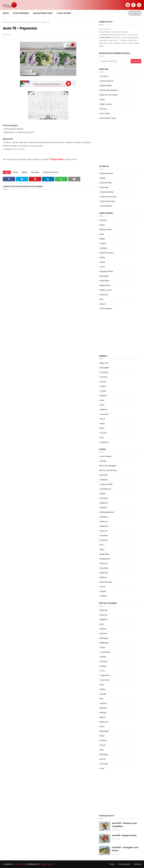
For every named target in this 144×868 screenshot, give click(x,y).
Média (24, 172)
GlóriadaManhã (107, 512)
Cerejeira (104, 480)
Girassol (104, 508)
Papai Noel (104, 281)
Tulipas (103, 591)
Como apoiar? (124, 864)
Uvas (102, 768)
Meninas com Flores (109, 95)
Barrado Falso (106, 229)
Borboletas (105, 368)
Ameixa (103, 629)
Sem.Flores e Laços (108, 118)
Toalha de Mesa (107, 192)
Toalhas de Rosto (24, 22)
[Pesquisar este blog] (115, 61)
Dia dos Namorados (109, 90)
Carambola (105, 652)
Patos (102, 423)
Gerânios (104, 503)
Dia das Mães (106, 86)
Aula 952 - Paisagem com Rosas (125, 849)
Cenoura (104, 661)
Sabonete (104, 187)
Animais (104, 220)
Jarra (102, 267)
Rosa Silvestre (106, 582)
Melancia (104, 722)
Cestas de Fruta (107, 81)
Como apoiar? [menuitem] (64, 13)
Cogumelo (105, 675)
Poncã (103, 745)
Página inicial (9, 22)
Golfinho (104, 410)
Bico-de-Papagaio (108, 466)
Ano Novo (104, 76)
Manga (103, 713)
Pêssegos (104, 754)
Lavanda (104, 535)
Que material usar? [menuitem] (43, 13)
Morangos (104, 731)
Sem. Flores (105, 113)
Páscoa (103, 109)
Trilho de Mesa (106, 206)
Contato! (137, 864)
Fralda (103, 178)
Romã (103, 759)
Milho (102, 727)
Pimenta (103, 740)
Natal (102, 99)
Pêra (102, 750)
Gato (102, 405)
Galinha (103, 396)
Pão (102, 299)
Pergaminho (105, 285)
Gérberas (104, 517)
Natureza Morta (107, 271)
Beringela (104, 638)
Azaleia (103, 461)
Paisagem (104, 276)
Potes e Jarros (106, 104)
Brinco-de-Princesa (108, 470)
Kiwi (102, 699)
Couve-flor (105, 680)
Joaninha (104, 414)
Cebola (103, 657)
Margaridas (105, 559)
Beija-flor (104, 363)
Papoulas (35, 172)
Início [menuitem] (6, 13)
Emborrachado (107, 173)
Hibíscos (104, 521)
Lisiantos (104, 540)
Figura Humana (107, 253)
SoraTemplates (19, 864)
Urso (102, 437)
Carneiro (104, 377)
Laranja (103, 703)
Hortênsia (104, 526)
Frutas (103, 262)
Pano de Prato (106, 183)
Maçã (103, 717)
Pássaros (104, 295)
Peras (102, 736)
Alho (102, 624)
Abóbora (104, 619)
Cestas (103, 243)
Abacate (104, 610)
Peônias (103, 577)
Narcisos (104, 563)
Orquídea (104, 568)
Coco (102, 671)
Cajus (103, 647)
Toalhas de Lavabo (108, 197)
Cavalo (103, 382)
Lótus (102, 549)
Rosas (103, 304)
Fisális (103, 689)
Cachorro (104, 372)
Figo (102, 685)
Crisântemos (106, 489)
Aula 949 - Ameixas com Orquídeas (124, 825)
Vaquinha (104, 442)
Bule (102, 234)
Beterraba (104, 643)
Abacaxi (104, 615)
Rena (102, 428)
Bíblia (102, 239)
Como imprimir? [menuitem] (21, 13)
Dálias (103, 494)
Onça (102, 419)
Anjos (102, 225)
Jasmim (104, 531)
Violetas (103, 596)
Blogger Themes (46, 864)
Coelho (103, 386)
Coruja (103, 391)
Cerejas (103, 666)
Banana (104, 633)
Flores (16, 172)
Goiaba (103, 694)
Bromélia (104, 475)
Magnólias (105, 554)
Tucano (103, 433)
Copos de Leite (106, 484)
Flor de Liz (104, 498)
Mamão (103, 708)
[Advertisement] (121, 142)
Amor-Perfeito (106, 456)
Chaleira (104, 248)
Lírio (102, 545)
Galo (102, 400)
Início (112, 864)
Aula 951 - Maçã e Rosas (124, 835)
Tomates (104, 764)
